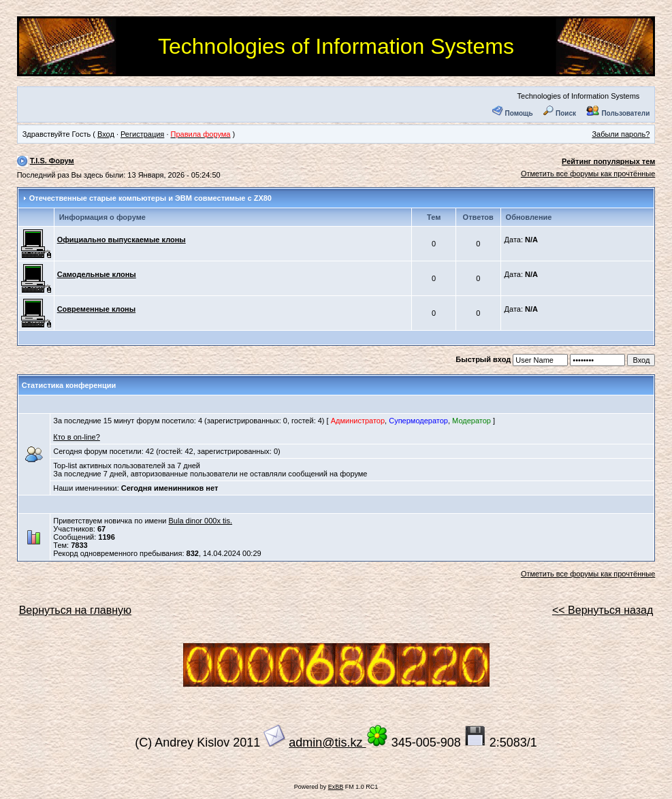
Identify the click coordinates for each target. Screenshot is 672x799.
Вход (106, 134)
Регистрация (142, 134)
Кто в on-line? (77, 437)
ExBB (336, 787)
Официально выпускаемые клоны (122, 240)
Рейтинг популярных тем (608, 161)
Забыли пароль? (621, 134)
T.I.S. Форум (52, 161)
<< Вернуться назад (603, 610)
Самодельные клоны (97, 274)
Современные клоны (96, 309)
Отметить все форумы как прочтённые (588, 174)
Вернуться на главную (75, 610)
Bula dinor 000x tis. (200, 521)
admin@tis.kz (327, 743)
